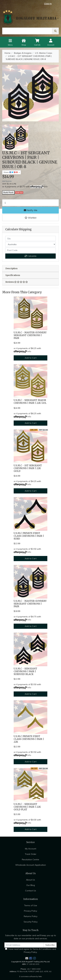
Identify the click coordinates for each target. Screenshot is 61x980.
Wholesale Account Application (31, 865)
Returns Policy (31, 916)
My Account (31, 849)
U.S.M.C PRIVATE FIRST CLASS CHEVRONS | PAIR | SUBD (29, 536)
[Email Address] (24, 945)
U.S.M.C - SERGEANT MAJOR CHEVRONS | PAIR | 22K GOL (30, 402)
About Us (31, 880)
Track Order (31, 854)
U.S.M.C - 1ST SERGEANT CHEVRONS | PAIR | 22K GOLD (28, 468)
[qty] (31, 238)
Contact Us (31, 891)
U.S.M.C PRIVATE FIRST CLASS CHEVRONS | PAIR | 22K (29, 739)
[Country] (31, 244)
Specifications (13, 275)
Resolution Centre (31, 859)
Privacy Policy (31, 911)
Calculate (31, 256)
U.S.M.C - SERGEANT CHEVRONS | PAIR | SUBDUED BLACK (25, 671)
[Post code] (31, 250)
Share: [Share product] (11, 172)
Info (46, 187)
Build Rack (8, 192)
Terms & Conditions (42, 949)
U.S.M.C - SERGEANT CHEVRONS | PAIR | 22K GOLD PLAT (27, 807)
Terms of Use (31, 905)
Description (11, 268)
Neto (40, 976)
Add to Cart (31, 358)
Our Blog (31, 885)
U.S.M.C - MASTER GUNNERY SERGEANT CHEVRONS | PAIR (30, 335)
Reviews (17, 282)
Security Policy (31, 922)
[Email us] (27, 958)
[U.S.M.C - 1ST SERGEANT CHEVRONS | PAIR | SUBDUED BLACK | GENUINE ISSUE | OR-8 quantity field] (31, 203)
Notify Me (31, 210)
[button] (31, 218)
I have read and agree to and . (31, 951)
